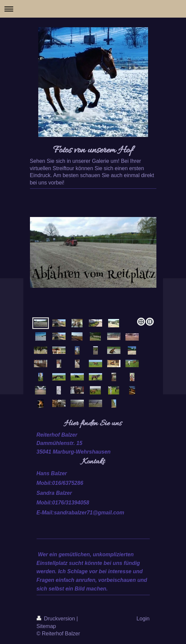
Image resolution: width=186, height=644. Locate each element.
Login (143, 619)
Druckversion (57, 619)
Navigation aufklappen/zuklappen (93, 9)
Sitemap (46, 626)
